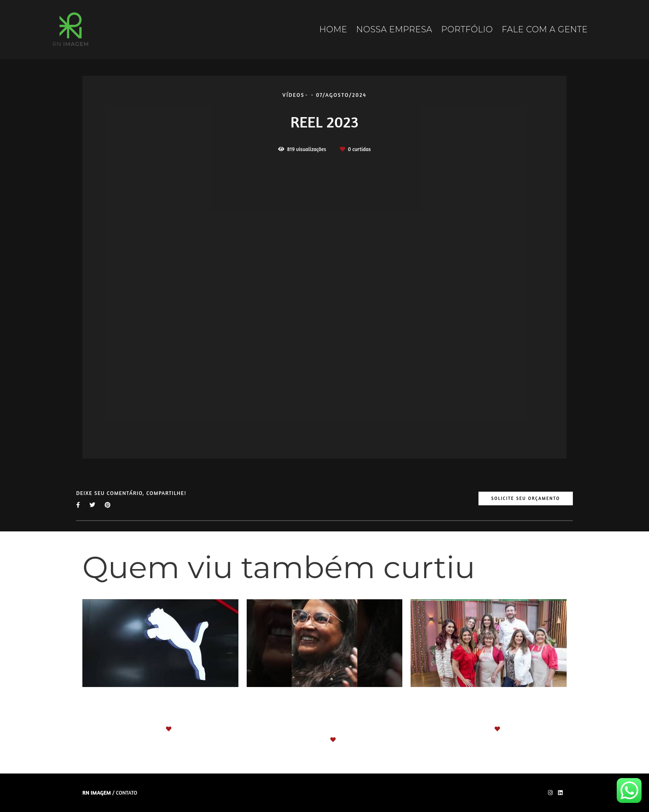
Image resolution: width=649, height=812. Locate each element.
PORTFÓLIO (467, 29)
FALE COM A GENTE (545, 29)
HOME (333, 29)
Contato (126, 793)
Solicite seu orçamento (526, 498)
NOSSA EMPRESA (394, 29)
